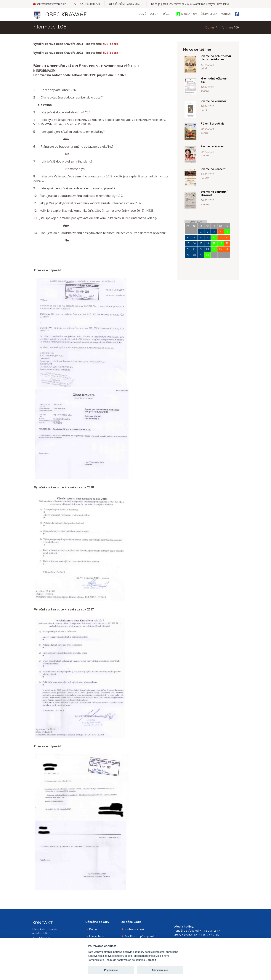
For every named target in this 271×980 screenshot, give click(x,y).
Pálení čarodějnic (217, 124)
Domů (143, 14)
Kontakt (226, 14)
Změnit (152, 960)
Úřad (166, 14)
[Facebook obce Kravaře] (237, 14)
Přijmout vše (111, 970)
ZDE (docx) (110, 48)
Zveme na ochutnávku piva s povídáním (220, 58)
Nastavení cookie (135, 929)
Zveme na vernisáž (218, 101)
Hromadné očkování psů (219, 80)
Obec (153, 14)
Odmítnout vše (160, 970)
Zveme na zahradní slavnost (219, 193)
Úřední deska (209, 14)
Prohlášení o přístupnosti (139, 936)
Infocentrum (187, 14)
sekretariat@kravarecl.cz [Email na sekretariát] (51, 4)
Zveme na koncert (218, 146)
